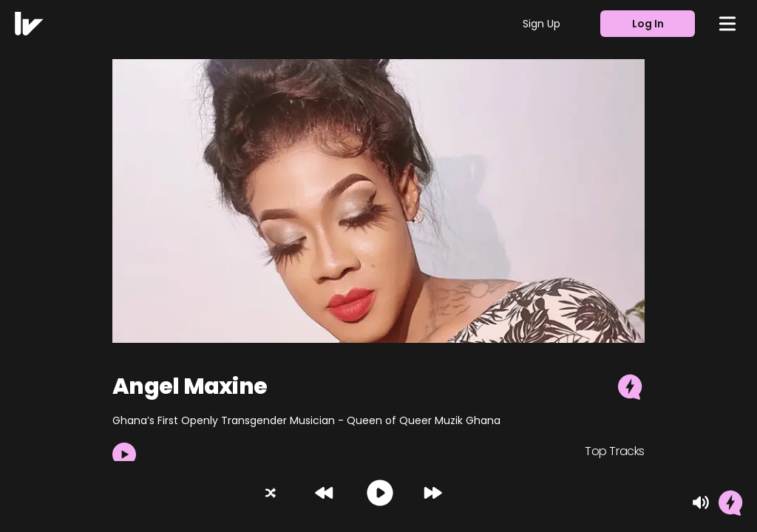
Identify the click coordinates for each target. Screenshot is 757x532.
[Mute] (701, 502)
